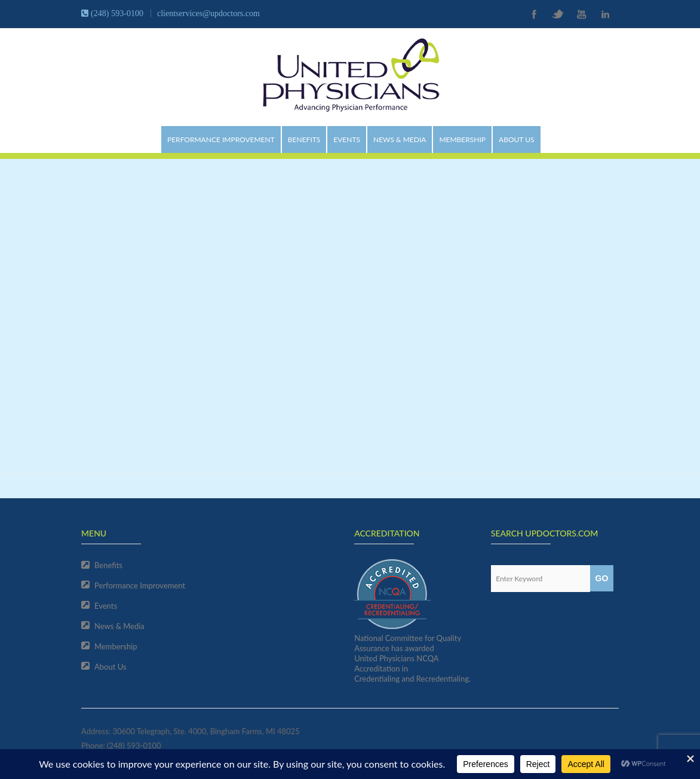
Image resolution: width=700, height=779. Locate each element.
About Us (516, 139)
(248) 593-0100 (134, 746)
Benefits (304, 139)
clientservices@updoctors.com (208, 13)
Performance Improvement (221, 139)
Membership (462, 139)
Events (347, 139)
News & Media (400, 139)
